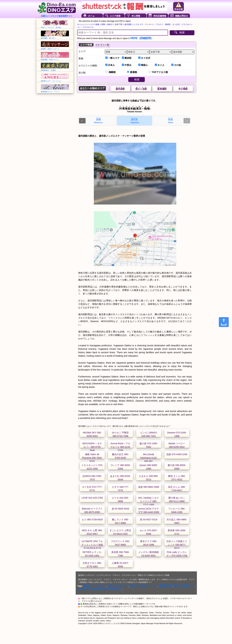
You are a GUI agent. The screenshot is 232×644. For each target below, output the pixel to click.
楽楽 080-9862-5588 (149, 487)
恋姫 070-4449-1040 (177, 454)
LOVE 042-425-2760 (92, 498)
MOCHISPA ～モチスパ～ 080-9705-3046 (92, 447)
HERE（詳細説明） (142, 38)
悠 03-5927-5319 (149, 520)
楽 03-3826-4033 (120, 509)
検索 (182, 33)
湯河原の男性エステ (184, 586)
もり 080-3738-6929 (92, 520)
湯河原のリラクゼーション (144, 586)
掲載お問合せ (182, 16)
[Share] (224, 322)
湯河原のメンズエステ (95, 586)
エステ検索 (115, 16)
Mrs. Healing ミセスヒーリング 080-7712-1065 (149, 501)
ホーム (91, 16)
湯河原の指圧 (166, 586)
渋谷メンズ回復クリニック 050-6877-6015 (177, 545)
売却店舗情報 (160, 16)
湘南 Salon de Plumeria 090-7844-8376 (92, 458)
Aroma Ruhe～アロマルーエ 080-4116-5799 (120, 447)
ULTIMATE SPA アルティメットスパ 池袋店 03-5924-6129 (92, 545)
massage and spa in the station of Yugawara (100, 589)
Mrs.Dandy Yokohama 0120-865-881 (149, 458)
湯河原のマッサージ (118, 586)
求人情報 (136, 16)
